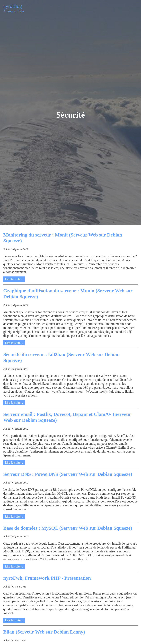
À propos (9, 11)
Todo (20, 11)
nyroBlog (13, 6)
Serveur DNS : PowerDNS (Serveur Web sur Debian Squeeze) (68, 474)
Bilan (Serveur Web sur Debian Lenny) (44, 632)
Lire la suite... (14, 279)
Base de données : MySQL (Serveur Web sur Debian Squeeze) (68, 528)
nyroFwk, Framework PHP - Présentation (47, 578)
